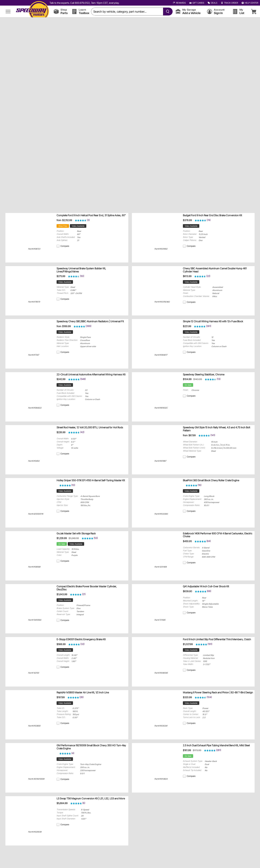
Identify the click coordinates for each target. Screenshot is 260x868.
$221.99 (187, 326)
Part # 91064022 (35, 408)
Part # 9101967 (160, 461)
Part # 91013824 (161, 779)
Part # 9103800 (34, 726)
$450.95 (187, 541)
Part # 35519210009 (36, 779)
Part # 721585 (160, 620)
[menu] (8, 11)
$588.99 (61, 644)
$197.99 (61, 697)
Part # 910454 (34, 461)
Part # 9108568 (34, 567)
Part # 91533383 (161, 514)
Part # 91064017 (161, 355)
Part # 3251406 (161, 567)
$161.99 (187, 750)
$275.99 (61, 276)
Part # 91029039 (35, 832)
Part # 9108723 (34, 249)
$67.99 (192, 435)
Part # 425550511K (36, 514)
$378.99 (187, 220)
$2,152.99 (67, 220)
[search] (127, 12)
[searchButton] (167, 12)
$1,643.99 (62, 594)
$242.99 (61, 379)
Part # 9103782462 (162, 302)
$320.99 (187, 697)
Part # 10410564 (35, 620)
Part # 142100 (34, 673)
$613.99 (187, 276)
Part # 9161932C (161, 408)
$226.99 (61, 432)
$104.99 (187, 379)
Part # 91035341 (161, 726)
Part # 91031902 (161, 249)
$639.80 (187, 591)
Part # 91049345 (161, 673)
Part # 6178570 (34, 302)
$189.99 (66, 326)
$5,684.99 (62, 803)
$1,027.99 (188, 644)
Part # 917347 (34, 355)
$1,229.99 (62, 538)
